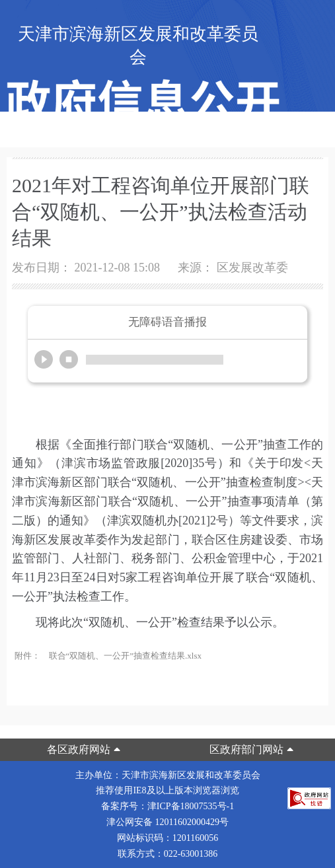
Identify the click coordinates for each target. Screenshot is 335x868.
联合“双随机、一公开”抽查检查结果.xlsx (125, 656)
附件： (27, 656)
